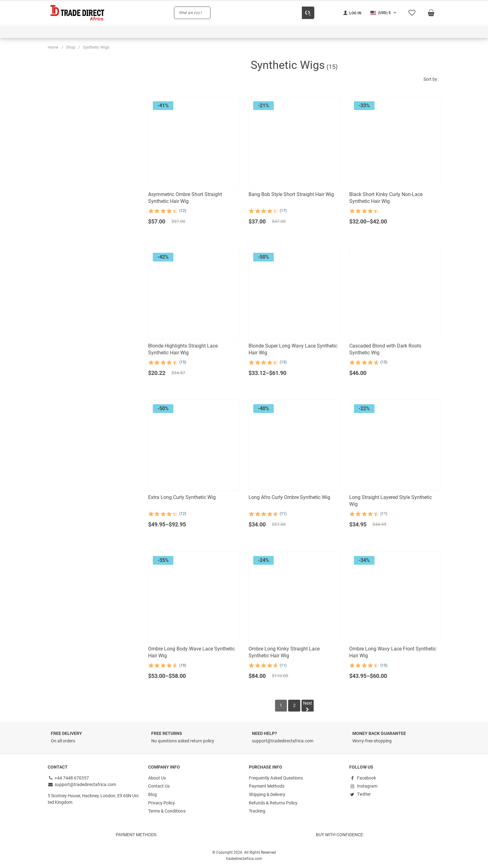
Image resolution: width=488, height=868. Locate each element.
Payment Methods (267, 786)
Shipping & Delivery (267, 794)
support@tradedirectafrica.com (82, 785)
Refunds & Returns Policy (273, 803)
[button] (384, 13)
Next (308, 706)
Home (53, 47)
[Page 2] (294, 706)
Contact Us (159, 786)
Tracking (257, 811)
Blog (152, 794)
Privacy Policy (162, 803)
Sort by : (431, 79)
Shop (71, 47)
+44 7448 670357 (68, 778)
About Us (157, 778)
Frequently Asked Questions (276, 778)
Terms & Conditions (167, 811)
